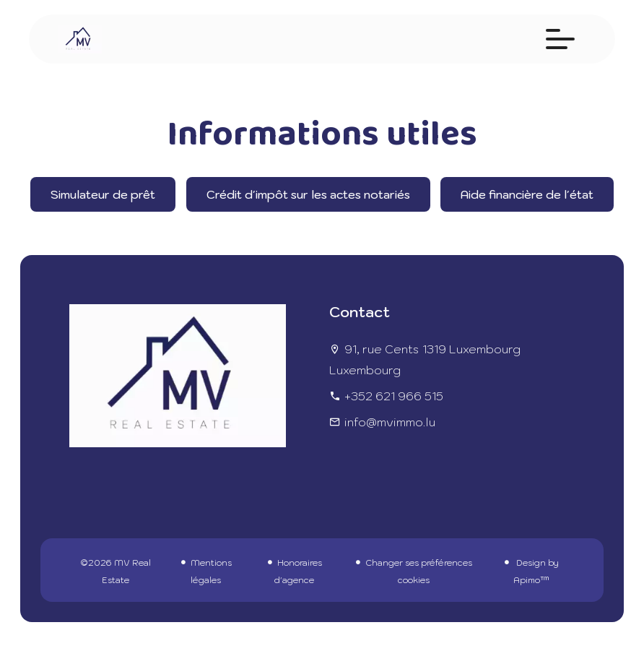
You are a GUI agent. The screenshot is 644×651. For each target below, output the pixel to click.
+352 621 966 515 (394, 396)
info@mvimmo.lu (390, 422)
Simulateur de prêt (103, 194)
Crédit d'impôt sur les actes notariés (308, 194)
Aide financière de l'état (527, 194)
